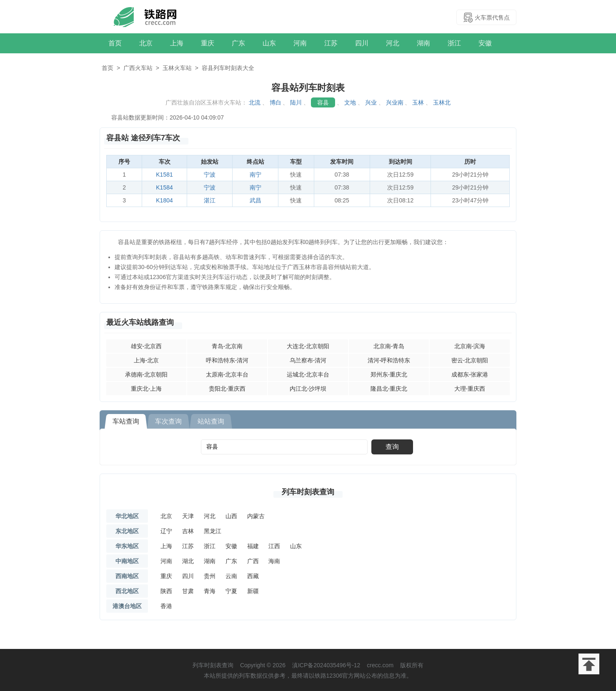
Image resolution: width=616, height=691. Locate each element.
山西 (231, 516)
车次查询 (168, 421)
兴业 (371, 102)
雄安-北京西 (146, 346)
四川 (362, 43)
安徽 (485, 43)
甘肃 (188, 591)
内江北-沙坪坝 (308, 389)
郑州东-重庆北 (389, 374)
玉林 (418, 102)
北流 (255, 102)
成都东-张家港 (470, 374)
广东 (238, 43)
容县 (323, 102)
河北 (393, 43)
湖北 (188, 561)
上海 (177, 43)
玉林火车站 (177, 68)
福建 (253, 546)
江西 (274, 546)
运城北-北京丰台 (308, 374)
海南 (274, 561)
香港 (166, 606)
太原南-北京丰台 (227, 374)
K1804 (164, 200)
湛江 (210, 200)
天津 (188, 516)
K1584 (164, 187)
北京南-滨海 (470, 346)
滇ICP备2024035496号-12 (326, 665)
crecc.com (380, 665)
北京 (146, 43)
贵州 (210, 576)
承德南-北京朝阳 (146, 374)
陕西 (166, 591)
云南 (231, 576)
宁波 (210, 175)
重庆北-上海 (146, 389)
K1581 (164, 175)
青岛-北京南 (227, 346)
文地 (350, 102)
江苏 (331, 43)
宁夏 (231, 591)
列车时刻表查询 (308, 492)
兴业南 (395, 102)
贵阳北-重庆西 (227, 389)
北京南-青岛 (389, 346)
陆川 (296, 102)
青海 (210, 591)
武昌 (255, 200)
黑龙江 (213, 531)
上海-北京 (146, 360)
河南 (300, 43)
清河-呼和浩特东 (389, 360)
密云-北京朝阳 (470, 360)
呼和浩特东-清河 (227, 360)
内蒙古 (256, 516)
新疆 (253, 591)
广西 (253, 561)
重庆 (208, 43)
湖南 (423, 43)
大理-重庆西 (470, 389)
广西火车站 (138, 68)
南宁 (255, 175)
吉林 (188, 531)
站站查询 (211, 421)
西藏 (253, 576)
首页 (115, 43)
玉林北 (442, 102)
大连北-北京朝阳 (308, 346)
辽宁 (166, 531)
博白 (275, 102)
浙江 (454, 43)
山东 (269, 43)
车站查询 (126, 421)
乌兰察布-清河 (308, 360)
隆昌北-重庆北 (389, 389)
